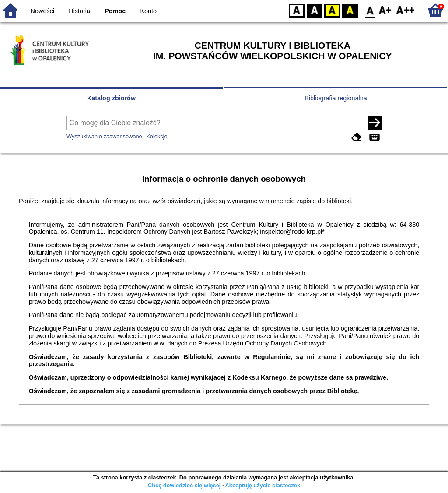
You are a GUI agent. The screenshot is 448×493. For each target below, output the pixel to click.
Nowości (42, 11)
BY (350, 10)
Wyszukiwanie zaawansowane (104, 136)
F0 (370, 10)
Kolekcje (157, 136)
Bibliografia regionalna (336, 98)
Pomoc (115, 11)
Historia (79, 11)
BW (315, 10)
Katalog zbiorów (111, 98)
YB (332, 10)
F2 (405, 10)
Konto (149, 11)
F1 (385, 10)
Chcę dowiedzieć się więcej (184, 485)
